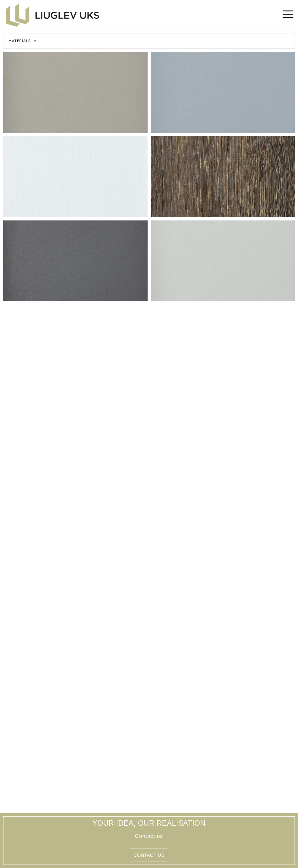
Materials (23, 41)
